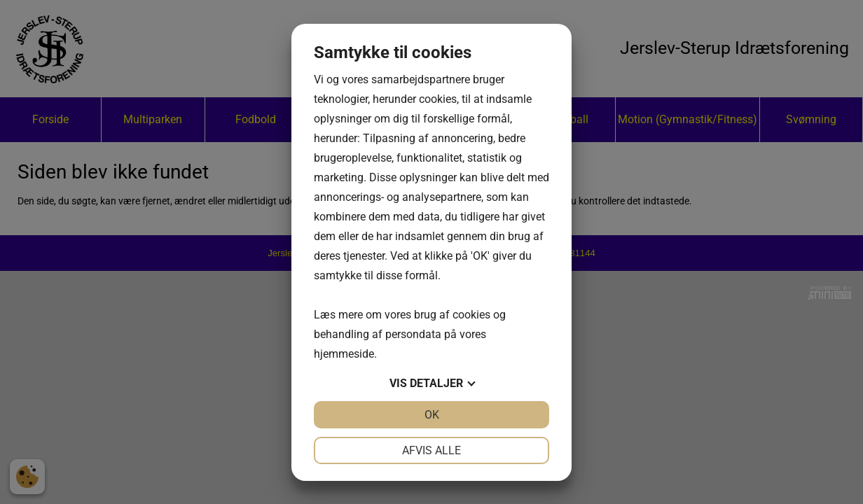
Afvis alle (431, 450)
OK (432, 415)
